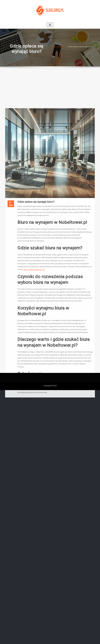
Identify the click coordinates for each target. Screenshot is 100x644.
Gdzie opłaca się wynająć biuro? (81, 49)
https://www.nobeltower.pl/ (34, 328)
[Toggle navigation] (50, 25)
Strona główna (60, 49)
